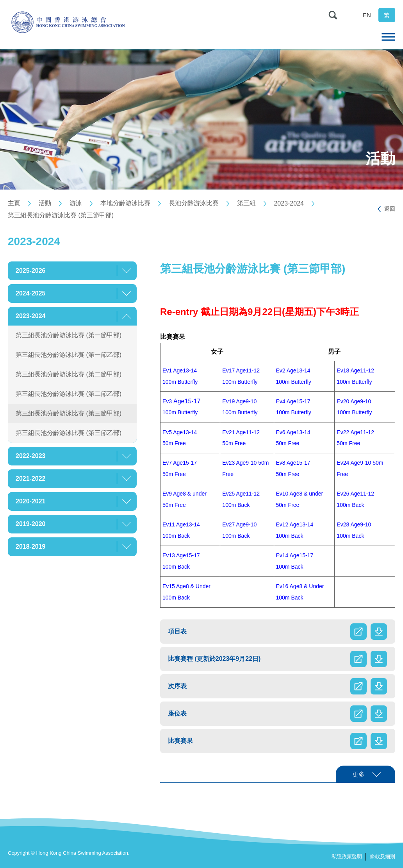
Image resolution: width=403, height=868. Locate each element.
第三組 (246, 203)
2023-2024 (289, 203)
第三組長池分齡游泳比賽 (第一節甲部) (69, 335)
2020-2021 (31, 501)
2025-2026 (31, 271)
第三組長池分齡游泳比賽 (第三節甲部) (61, 215)
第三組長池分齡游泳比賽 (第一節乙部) (69, 355)
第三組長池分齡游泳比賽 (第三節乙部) (69, 433)
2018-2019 (31, 547)
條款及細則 (382, 856)
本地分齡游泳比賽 (125, 203)
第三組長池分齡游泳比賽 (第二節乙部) (69, 394)
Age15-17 (181, 401)
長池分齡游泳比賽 (194, 203)
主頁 (14, 203)
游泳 (76, 203)
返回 (390, 209)
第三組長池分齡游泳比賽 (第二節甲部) (69, 374)
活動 (45, 203)
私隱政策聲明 (347, 856)
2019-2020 (31, 524)
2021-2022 (31, 479)
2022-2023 (31, 456)
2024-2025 (31, 293)
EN (367, 15)
